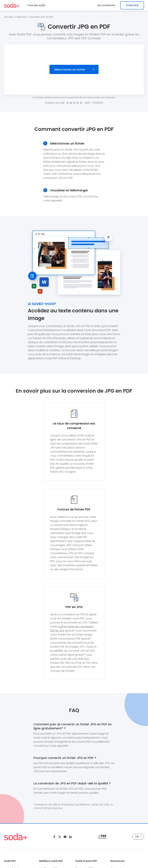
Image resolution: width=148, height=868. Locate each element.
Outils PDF (21, 17)
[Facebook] (54, 837)
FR (138, 837)
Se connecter (107, 5)
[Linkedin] (70, 837)
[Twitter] (60, 837)
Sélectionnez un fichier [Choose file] (70, 70)
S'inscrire (132, 5)
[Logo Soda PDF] (12, 5)
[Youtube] (65, 837)
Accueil (8, 17)
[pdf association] (102, 837)
